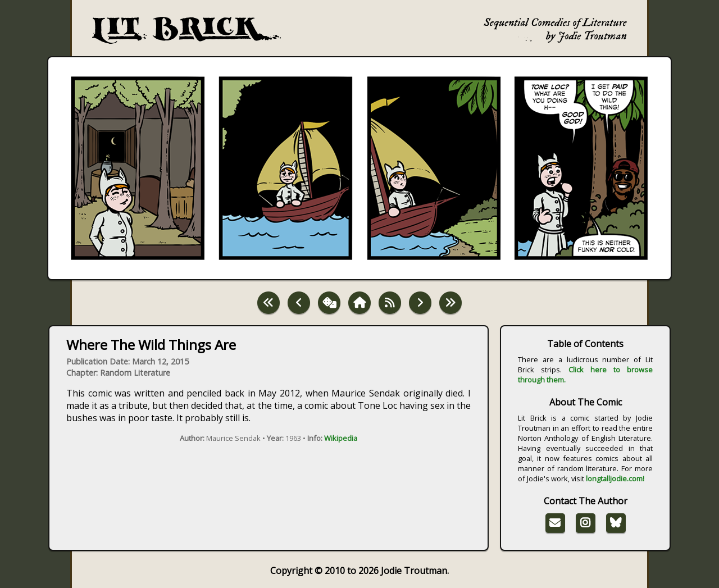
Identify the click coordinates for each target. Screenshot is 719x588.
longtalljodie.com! (615, 478)
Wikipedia (341, 438)
